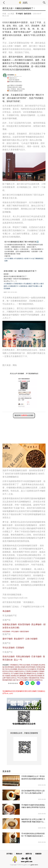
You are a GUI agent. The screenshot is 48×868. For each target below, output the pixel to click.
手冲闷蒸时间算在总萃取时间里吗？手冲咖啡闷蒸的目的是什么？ (33, 836)
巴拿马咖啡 (36, 657)
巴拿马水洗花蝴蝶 (11, 669)
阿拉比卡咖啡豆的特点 (17, 671)
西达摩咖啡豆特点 (30, 674)
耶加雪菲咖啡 (24, 624)
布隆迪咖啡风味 (34, 678)
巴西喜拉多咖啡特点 (35, 680)
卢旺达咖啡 (15, 632)
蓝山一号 (18, 660)
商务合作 (19, 854)
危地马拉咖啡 (9, 657)
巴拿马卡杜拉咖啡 (22, 680)
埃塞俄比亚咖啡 (10, 624)
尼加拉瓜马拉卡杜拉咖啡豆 (27, 669)
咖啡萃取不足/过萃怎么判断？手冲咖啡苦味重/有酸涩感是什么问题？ (33, 822)
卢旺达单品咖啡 (22, 678)
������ (13, 683)
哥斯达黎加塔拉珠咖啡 (35, 676)
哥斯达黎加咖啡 (23, 657)
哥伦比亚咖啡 (9, 648)
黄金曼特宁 (19, 639)
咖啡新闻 (28, 14)
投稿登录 (38, 854)
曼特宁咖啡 (8, 639)
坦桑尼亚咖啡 (24, 632)
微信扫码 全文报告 (24, 415)
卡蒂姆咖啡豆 (14, 665)
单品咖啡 (7, 611)
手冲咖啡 (19, 14)
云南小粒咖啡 (31, 639)
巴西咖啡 (20, 648)
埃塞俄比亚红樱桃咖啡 (18, 676)
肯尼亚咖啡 (6, 632)
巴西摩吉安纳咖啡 (31, 671)
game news (34, 865)
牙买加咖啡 (35, 665)
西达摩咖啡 (36, 624)
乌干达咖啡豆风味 (17, 674)
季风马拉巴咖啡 (25, 665)
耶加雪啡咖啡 (9, 667)
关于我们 (9, 854)
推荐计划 (29, 854)
